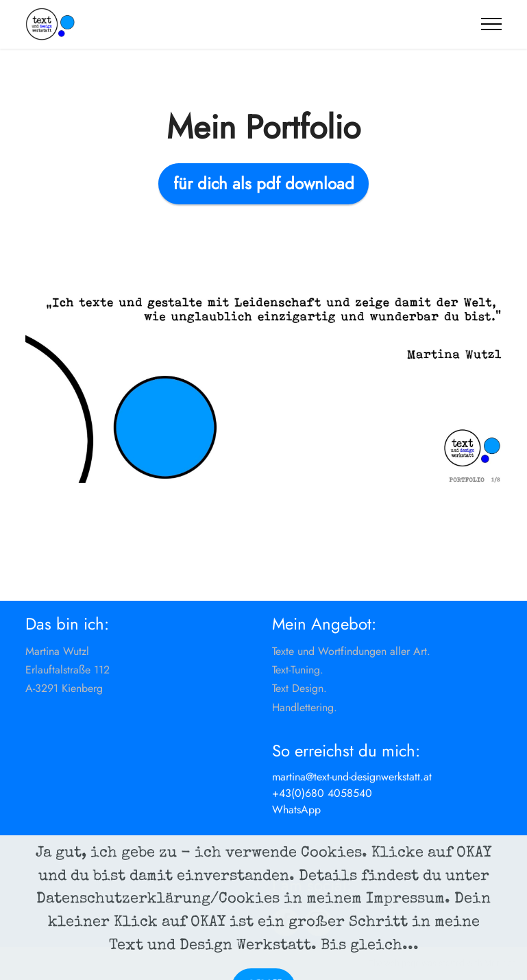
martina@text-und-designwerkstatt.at (352, 777)
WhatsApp (296, 810)
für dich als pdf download (264, 183)
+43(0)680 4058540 (322, 793)
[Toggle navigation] (492, 24)
